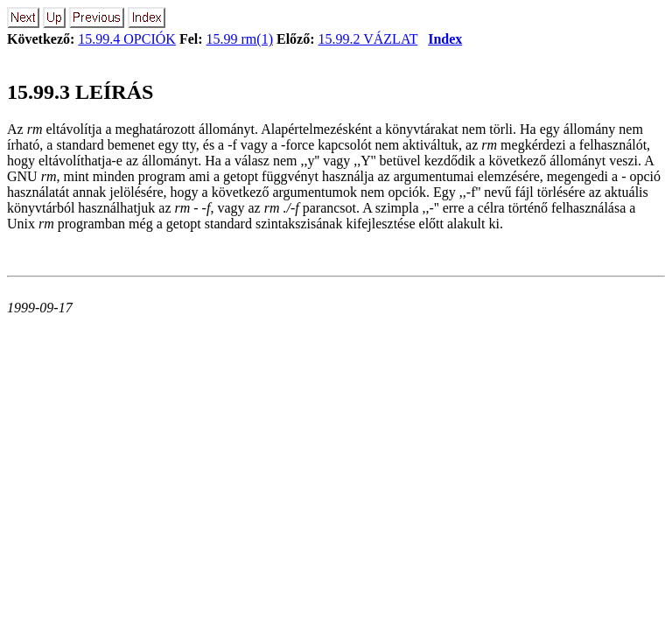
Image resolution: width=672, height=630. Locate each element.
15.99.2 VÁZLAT (368, 39)
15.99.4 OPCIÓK (127, 39)
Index (445, 39)
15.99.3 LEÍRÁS (80, 92)
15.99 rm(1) (240, 39)
